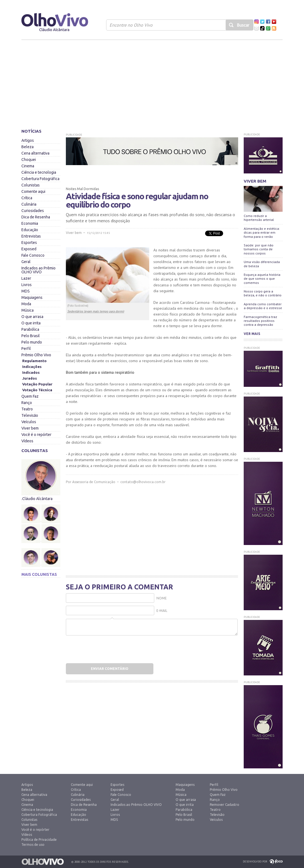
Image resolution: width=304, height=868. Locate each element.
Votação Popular (37, 384)
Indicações (32, 367)
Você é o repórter (36, 435)
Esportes (29, 243)
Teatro (27, 409)
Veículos (29, 422)
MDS (26, 291)
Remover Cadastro (225, 805)
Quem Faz (30, 396)
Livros (27, 285)
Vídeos (27, 441)
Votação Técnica (37, 390)
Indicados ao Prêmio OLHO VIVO (38, 270)
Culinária (29, 204)
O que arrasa (32, 317)
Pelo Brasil (31, 336)
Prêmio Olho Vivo (36, 355)
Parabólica (30, 329)
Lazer (26, 278)
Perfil (26, 349)
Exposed (29, 249)
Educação (30, 230)
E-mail (162, 611)
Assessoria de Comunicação (94, 482)
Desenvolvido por (255, 861)
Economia (30, 223)
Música (28, 310)
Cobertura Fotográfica (40, 179)
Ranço (27, 403)
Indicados (31, 372)
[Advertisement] (152, 82)
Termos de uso (33, 845)
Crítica (27, 198)
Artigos (28, 140)
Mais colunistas (39, 574)
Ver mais (252, 334)
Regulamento (34, 361)
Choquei (29, 160)
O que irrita (31, 323)
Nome (162, 598)
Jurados (30, 378)
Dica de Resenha (36, 217)
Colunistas (31, 185)
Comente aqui (33, 191)
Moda (26, 304)
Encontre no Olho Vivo (131, 25)
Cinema (28, 166)
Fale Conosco (33, 255)
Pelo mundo (32, 342)
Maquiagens (32, 297)
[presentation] (101, 648)
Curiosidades (33, 211)
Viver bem (30, 428)
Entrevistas (31, 236)
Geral (26, 262)
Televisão (30, 415)
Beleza (28, 147)
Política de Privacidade (39, 840)
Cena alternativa (35, 153)
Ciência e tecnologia (39, 172)
